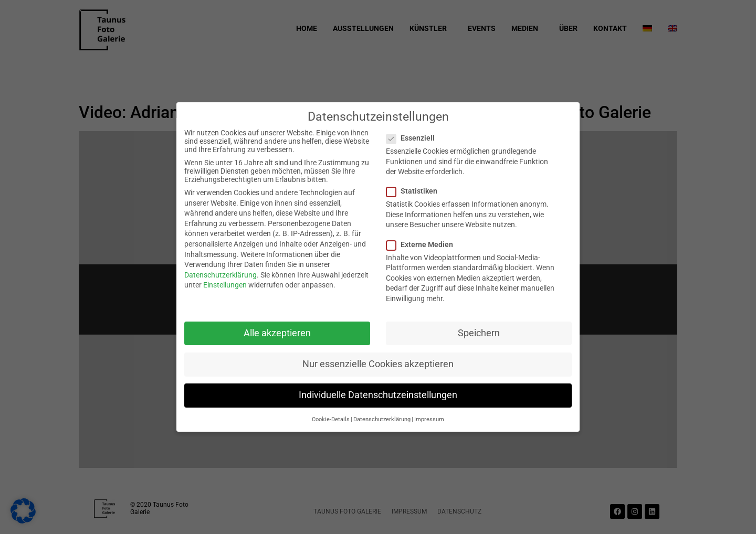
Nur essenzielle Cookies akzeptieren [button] (378, 364)
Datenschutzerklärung (220, 275)
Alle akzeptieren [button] (277, 333)
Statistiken (415, 191)
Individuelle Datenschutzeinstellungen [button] (378, 395)
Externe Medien (423, 244)
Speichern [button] (479, 333)
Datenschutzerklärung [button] (382, 419)
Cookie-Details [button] (331, 419)
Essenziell (414, 138)
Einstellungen (225, 285)
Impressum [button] (429, 419)
